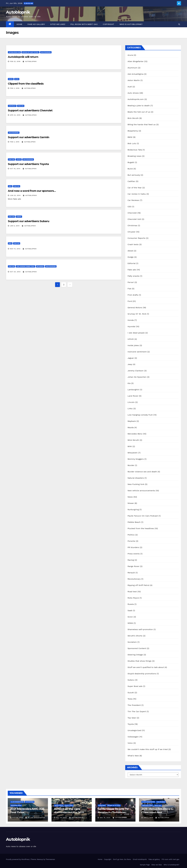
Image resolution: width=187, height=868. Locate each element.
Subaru (19, 217)
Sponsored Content (137, 648)
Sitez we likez (58, 24)
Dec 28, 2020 (18, 818)
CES (130, 207)
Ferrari (131, 282)
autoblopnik (30, 61)
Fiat (129, 289)
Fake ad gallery (36, 24)
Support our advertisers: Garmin (29, 137)
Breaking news (134, 156)
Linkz (130, 409)
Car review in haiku (137, 194)
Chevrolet (12, 106)
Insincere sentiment (137, 352)
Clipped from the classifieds (26, 84)
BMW (10, 186)
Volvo (130, 743)
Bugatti (131, 162)
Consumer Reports (136, 238)
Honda (131, 320)
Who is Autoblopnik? (131, 24)
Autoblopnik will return (23, 57)
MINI (130, 446)
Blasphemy (133, 131)
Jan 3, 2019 (148, 818)
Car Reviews (133, 200)
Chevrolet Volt (134, 219)
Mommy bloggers (136, 459)
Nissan (131, 503)
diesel (130, 251)
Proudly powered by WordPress (18, 859)
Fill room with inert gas (84, 24)
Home (19, 24)
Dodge (131, 257)
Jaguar (131, 358)
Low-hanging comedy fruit (25, 266)
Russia (131, 604)
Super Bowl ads (135, 686)
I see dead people (136, 333)
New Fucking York (136, 484)
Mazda (11, 79)
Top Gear (132, 718)
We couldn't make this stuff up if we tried (148, 749)
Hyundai (131, 326)
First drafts (133, 295)
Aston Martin (134, 80)
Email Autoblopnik (140, 859)
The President (134, 705)
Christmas (132, 225)
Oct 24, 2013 (15, 272)
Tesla (130, 699)
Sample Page (145, 865)
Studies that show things (140, 661)
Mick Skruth (133, 440)
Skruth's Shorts (135, 636)
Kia (129, 383)
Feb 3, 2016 (15, 88)
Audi (130, 87)
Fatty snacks (134, 276)
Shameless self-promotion (140, 629)
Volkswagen (133, 737)
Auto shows (133, 93)
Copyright (109, 24)
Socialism (132, 642)
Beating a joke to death (139, 106)
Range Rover (134, 566)
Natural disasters (136, 478)
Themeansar (50, 859)
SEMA (130, 623)
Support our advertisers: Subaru (29, 221)
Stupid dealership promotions (142, 674)
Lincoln (131, 402)
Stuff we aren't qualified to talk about (146, 667)
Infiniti (131, 339)
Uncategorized (46, 52)
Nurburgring (133, 509)
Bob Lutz (132, 143)
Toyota (19, 159)
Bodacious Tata (135, 150)
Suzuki (131, 693)
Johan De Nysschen (137, 377)
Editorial (132, 263)
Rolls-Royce (133, 598)
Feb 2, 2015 (15, 142)
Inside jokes (133, 345)
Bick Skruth (133, 118)
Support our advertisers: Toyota (28, 164)
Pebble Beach (134, 522)
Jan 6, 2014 (15, 226)
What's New (133, 756)
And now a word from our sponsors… (32, 191)
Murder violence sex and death (142, 472)
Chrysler (132, 232)
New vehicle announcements (141, 491)
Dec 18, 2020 (105, 818)
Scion (17, 79)
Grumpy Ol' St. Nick (137, 314)
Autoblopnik (18, 12)
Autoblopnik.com (14, 52)
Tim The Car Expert (137, 711)
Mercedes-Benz (135, 434)
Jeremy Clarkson (136, 371)
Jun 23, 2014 (15, 195)
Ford (130, 301)
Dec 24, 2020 (61, 818)
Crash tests (133, 244)
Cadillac (131, 181)
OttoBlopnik (76, 818)
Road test (132, 592)
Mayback (132, 421)
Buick (130, 169)
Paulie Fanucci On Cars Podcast (143, 516)
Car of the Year (135, 188)
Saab (130, 610)
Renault (131, 573)
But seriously (134, 175)
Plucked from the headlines (141, 528)
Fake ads (21, 106)
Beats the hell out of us (139, 112)
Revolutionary (134, 579)
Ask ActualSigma (135, 74)
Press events (134, 554)
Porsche (131, 541)
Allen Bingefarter (136, 61)
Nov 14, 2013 (15, 249)
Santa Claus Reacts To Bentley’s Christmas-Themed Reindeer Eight (115, 813)
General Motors (135, 308)
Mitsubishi (40, 266)
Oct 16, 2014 (15, 169)
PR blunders (133, 547)
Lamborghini (134, 390)
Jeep (130, 364)
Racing (131, 560)
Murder (131, 465)
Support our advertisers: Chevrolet (30, 110)
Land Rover (133, 396)
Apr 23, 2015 (15, 115)
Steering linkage (135, 655)
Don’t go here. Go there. (122, 859)
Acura (130, 55)
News (130, 497)
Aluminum (132, 68)
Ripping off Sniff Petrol (30, 52)
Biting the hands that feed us (142, 125)
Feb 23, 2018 (15, 61)
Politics (131, 535)
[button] (179, 24)
